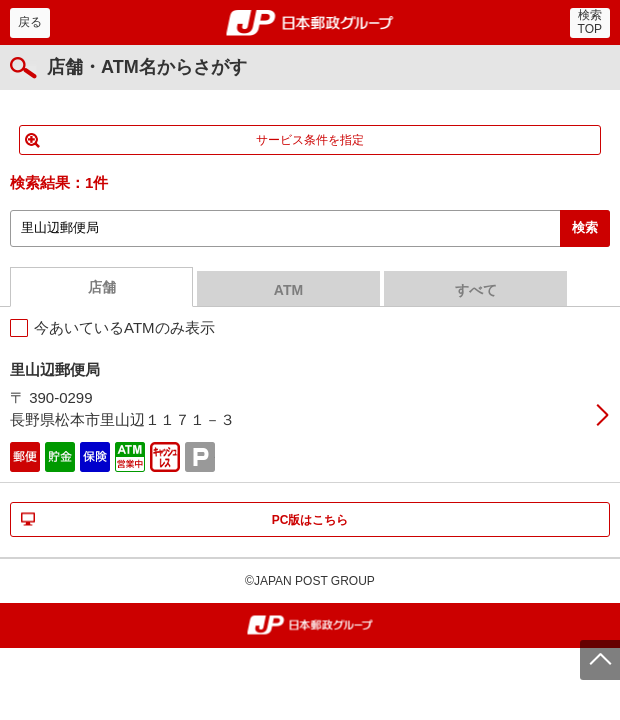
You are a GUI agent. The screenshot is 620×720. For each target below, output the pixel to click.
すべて (476, 290)
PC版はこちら (310, 520)
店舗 (102, 287)
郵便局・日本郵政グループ (310, 23)
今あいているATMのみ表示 (124, 327)
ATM (288, 290)
